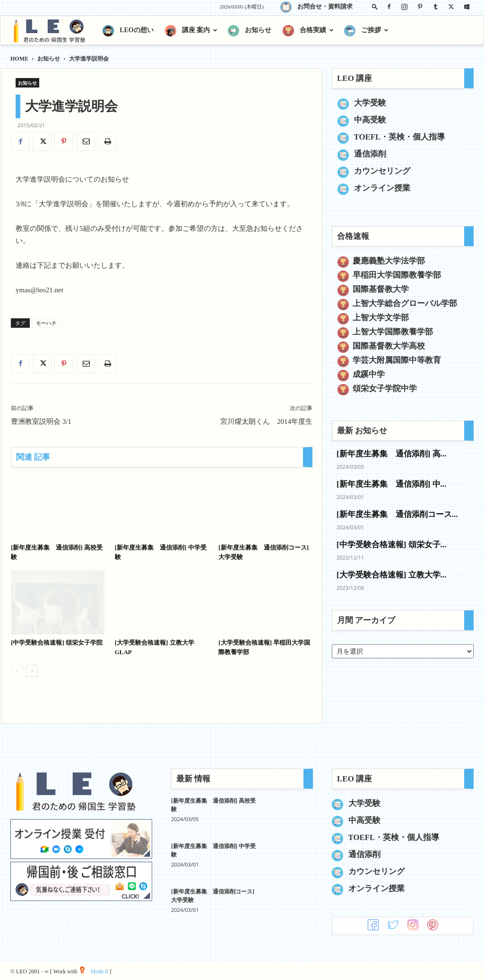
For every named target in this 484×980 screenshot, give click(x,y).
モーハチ (46, 323)
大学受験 (370, 103)
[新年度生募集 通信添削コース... (397, 514)
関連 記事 (33, 457)
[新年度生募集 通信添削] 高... (391, 454)
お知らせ (49, 59)
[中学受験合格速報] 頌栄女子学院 (57, 643)
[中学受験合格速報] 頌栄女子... (391, 545)
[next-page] (32, 671)
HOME (19, 59)
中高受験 (370, 120)
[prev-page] (17, 671)
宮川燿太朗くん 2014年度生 (266, 421)
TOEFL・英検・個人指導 (400, 137)
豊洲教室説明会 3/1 (41, 421)
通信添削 (370, 154)
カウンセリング (382, 171)
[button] (375, 6)
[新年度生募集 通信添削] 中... (391, 484)
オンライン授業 (382, 188)
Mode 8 (94, 971)
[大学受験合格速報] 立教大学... (391, 575)
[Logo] (54, 31)
